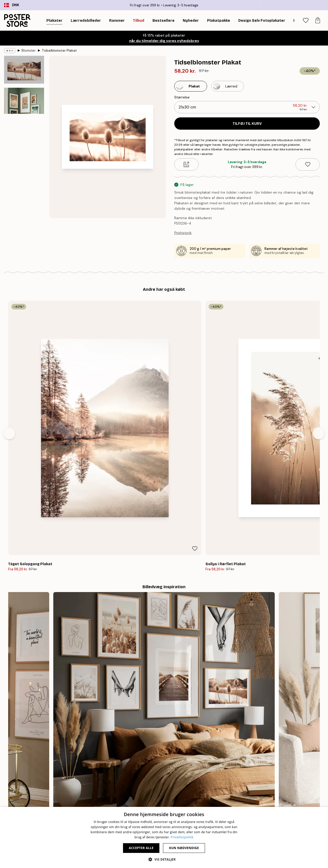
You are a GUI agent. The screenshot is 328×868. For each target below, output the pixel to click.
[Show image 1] (24, 70)
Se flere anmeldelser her (164, 643)
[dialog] (164, 837)
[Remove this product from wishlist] (308, 164)
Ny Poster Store (156, 789)
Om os (149, 782)
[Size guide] (186, 164)
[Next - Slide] (319, 355)
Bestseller (52, 789)
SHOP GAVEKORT (240, 739)
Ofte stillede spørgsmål (267, 795)
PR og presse (154, 795)
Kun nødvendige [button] (184, 848)
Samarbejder (154, 802)
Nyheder (51, 795)
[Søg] (292, 20)
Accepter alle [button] (141, 848)
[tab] (306, 21)
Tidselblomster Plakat (59, 51)
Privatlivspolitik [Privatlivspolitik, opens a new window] (182, 837)
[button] (164, 859)
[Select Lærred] (228, 86)
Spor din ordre (260, 782)
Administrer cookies (264, 802)
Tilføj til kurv (247, 124)
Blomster (29, 51)
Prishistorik (183, 233)
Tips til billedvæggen (61, 782)
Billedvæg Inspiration (61, 802)
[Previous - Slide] (9, 355)
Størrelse (182, 97)
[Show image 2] (24, 116)
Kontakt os (257, 789)
